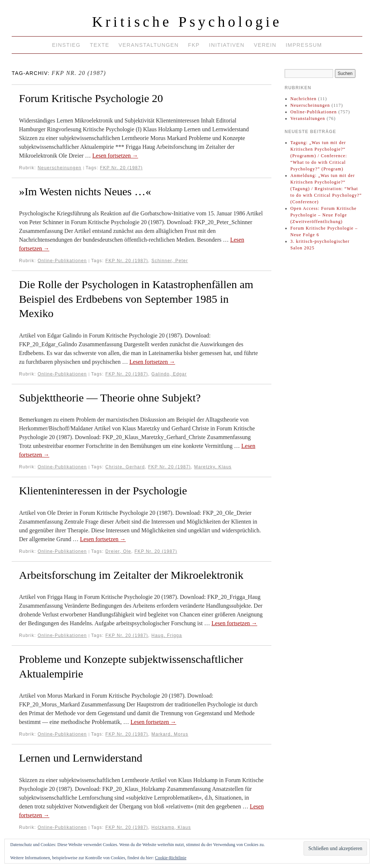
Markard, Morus (170, 734)
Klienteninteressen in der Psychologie (103, 491)
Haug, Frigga (167, 635)
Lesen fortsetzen (115, 156)
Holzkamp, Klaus (171, 827)
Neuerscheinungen (60, 168)
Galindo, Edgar (169, 374)
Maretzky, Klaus (213, 467)
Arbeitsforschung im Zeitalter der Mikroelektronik (131, 575)
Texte (100, 45)
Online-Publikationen (62, 261)
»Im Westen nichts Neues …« (85, 192)
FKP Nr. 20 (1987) (121, 168)
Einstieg (66, 45)
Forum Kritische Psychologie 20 (91, 98)
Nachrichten (304, 99)
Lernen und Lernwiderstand (81, 758)
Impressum (304, 45)
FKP (194, 45)
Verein (265, 45)
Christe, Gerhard (125, 467)
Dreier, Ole (119, 551)
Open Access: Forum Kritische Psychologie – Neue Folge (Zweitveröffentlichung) (323, 215)
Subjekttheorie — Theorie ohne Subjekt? (110, 398)
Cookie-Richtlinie (171, 858)
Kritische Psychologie (187, 22)
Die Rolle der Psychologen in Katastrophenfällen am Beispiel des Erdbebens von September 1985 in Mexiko (136, 299)
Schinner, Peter (170, 261)
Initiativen (227, 45)
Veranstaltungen (149, 45)
